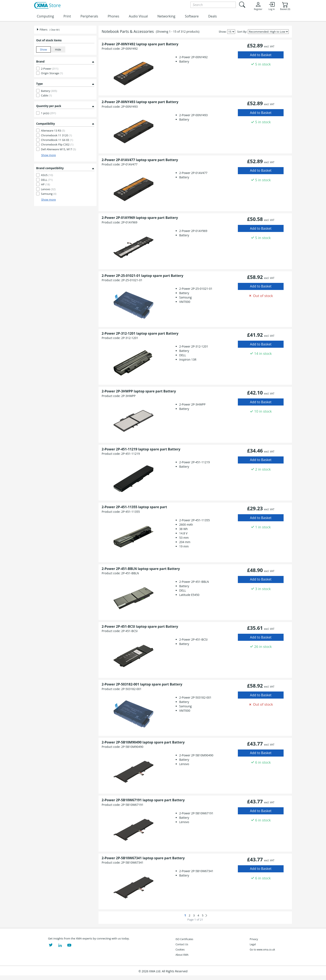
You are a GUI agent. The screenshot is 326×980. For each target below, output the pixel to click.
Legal (253, 944)
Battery (49, 91)
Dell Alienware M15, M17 (58, 149)
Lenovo (48, 189)
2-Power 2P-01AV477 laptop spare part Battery (140, 160)
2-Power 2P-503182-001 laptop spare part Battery (142, 684)
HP (45, 184)
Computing (45, 16)
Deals (212, 16)
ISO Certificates (184, 939)
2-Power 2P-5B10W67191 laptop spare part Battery (143, 800)
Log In (272, 6)
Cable (46, 95)
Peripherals (89, 16)
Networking (166, 16)
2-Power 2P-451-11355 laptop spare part (134, 507)
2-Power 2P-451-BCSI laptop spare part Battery (140, 626)
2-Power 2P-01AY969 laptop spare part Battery (140, 218)
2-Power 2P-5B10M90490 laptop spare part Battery (143, 742)
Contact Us (182, 944)
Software (192, 16)
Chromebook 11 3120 (56, 135)
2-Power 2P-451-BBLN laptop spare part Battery (141, 569)
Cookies (180, 950)
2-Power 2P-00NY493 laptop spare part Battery (140, 102)
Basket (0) (285, 6)
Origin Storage (52, 73)
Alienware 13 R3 (53, 131)
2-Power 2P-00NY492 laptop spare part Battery (140, 44)
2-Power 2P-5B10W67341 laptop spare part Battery (143, 858)
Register (258, 6)
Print (67, 16)
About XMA (182, 955)
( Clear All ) (55, 30)
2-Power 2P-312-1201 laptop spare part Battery (140, 333)
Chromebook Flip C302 (57, 144)
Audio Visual (138, 16)
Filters (42, 30)
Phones (113, 16)
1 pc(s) (48, 113)
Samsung (49, 194)
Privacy (254, 939)
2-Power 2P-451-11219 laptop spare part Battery (141, 449)
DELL (47, 180)
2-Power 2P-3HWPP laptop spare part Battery (139, 391)
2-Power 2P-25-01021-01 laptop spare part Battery (143, 276)
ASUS (47, 175)
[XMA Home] (47, 6)
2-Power (50, 69)
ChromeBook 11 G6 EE (57, 140)
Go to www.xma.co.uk (262, 950)
